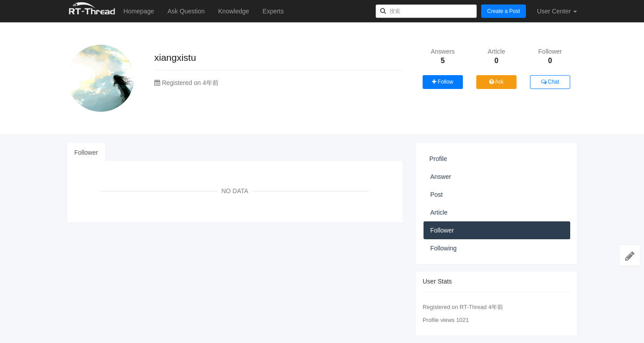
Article (439, 212)
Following (443, 248)
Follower (86, 152)
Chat (550, 82)
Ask (497, 82)
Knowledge (234, 11)
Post (436, 195)
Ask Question (186, 11)
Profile (438, 159)
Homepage (139, 11)
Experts (273, 11)
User (557, 11)
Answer (441, 177)
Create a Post (503, 11)
